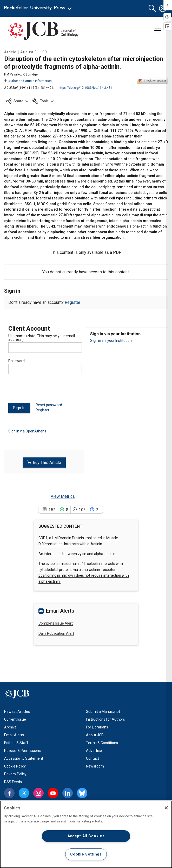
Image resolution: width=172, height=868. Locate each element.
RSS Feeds (13, 782)
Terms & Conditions (102, 743)
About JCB (95, 735)
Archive (10, 727)
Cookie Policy (15, 766)
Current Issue (15, 719)
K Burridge (30, 74)
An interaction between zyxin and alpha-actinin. (77, 554)
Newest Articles (17, 712)
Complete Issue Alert (56, 623)
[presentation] (48, 391)
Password (16, 361)
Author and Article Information (28, 81)
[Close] (166, 808)
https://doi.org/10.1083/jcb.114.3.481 (85, 88)
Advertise (94, 751)
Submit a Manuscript (103, 712)
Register (72, 302)
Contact (92, 758)
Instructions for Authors (105, 719)
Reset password (49, 405)
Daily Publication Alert (56, 633)
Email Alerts (14, 735)
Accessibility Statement (24, 758)
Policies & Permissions (22, 751)
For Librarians (97, 727)
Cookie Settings (86, 854)
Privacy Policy (15, 774)
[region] (86, 834)
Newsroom (95, 766)
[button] (152, 8)
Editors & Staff (16, 743)
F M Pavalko (13, 74)
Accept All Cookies (86, 836)
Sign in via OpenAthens (27, 431)
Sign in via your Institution (111, 341)
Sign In (19, 408)
